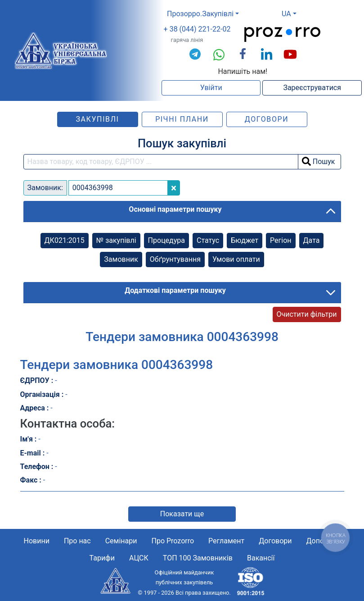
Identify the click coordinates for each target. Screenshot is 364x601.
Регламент (226, 541)
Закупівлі (97, 119)
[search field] (161, 162)
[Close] (174, 188)
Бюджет (245, 240)
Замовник (121, 259)
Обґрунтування (175, 259)
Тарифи (102, 558)
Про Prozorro (173, 541)
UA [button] (286, 14)
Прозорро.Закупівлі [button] (200, 14)
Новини (37, 541)
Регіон (281, 240)
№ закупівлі (116, 240)
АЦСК (139, 558)
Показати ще (182, 514)
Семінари (121, 541)
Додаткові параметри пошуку (175, 290)
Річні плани (182, 119)
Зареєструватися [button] (312, 88)
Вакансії (261, 558)
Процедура (166, 240)
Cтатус (208, 240)
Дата (312, 240)
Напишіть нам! (243, 71)
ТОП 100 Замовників (198, 558)
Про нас (77, 541)
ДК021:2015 (65, 240)
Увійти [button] (211, 88)
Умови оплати (236, 259)
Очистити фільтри (307, 314)
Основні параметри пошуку (175, 209)
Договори (267, 119)
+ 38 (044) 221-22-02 (197, 29)
